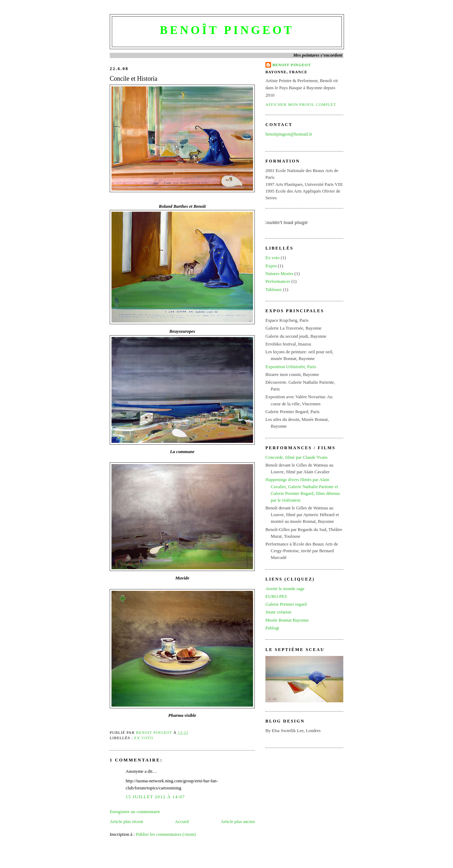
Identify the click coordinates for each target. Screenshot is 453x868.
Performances (278, 281)
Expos (271, 266)
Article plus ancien (238, 822)
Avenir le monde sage (285, 589)
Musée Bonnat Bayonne (287, 620)
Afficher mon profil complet (301, 104)
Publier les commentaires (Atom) (166, 834)
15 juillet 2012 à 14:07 (155, 797)
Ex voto (144, 738)
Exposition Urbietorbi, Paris (291, 367)
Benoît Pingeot (227, 30)
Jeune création (278, 612)
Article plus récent (126, 822)
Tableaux (274, 290)
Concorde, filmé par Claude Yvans (296, 457)
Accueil (182, 822)
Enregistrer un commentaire (135, 812)
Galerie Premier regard (286, 604)
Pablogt (272, 628)
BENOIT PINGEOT (292, 65)
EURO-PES (276, 596)
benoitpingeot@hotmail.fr (289, 134)
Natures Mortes (279, 274)
